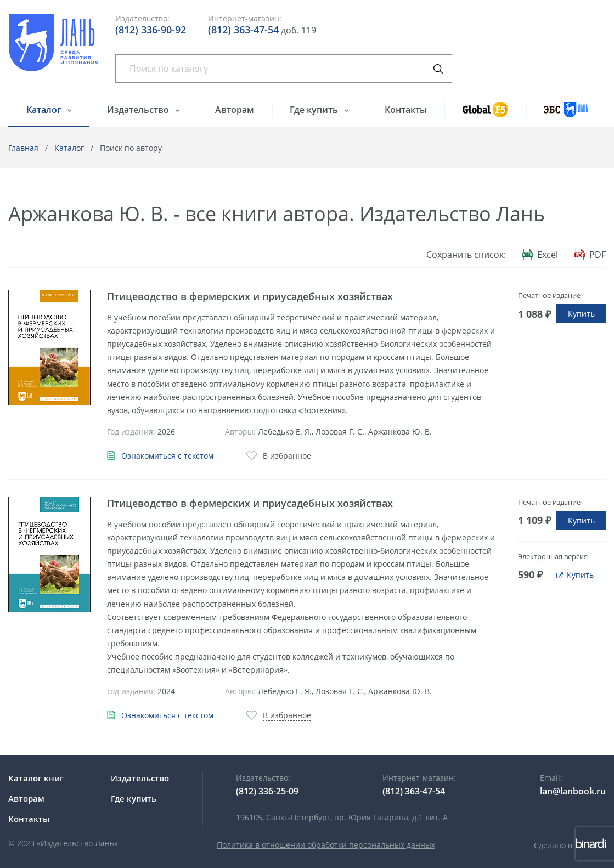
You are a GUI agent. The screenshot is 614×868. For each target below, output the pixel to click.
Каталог (45, 110)
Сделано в (570, 845)
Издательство (139, 110)
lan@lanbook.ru (573, 791)
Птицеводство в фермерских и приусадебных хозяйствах (250, 296)
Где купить (315, 110)
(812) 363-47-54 (243, 30)
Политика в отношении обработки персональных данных (326, 845)
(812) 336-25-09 (267, 791)
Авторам (235, 110)
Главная (23, 148)
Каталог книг (36, 778)
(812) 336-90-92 (151, 30)
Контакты (406, 110)
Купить (581, 314)
